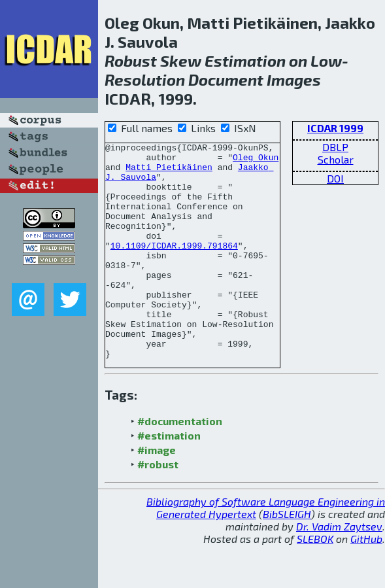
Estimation (245, 61)
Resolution (145, 79)
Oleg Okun (256, 161)
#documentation (180, 464)
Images (294, 79)
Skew (181, 61)
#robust (158, 507)
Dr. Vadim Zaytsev (339, 569)
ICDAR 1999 (335, 128)
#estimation (169, 478)
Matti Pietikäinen (169, 173)
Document (226, 79)
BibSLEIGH (287, 557)
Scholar (336, 159)
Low (326, 61)
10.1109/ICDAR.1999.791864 (174, 267)
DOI (335, 178)
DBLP (335, 147)
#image (157, 493)
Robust (131, 61)
